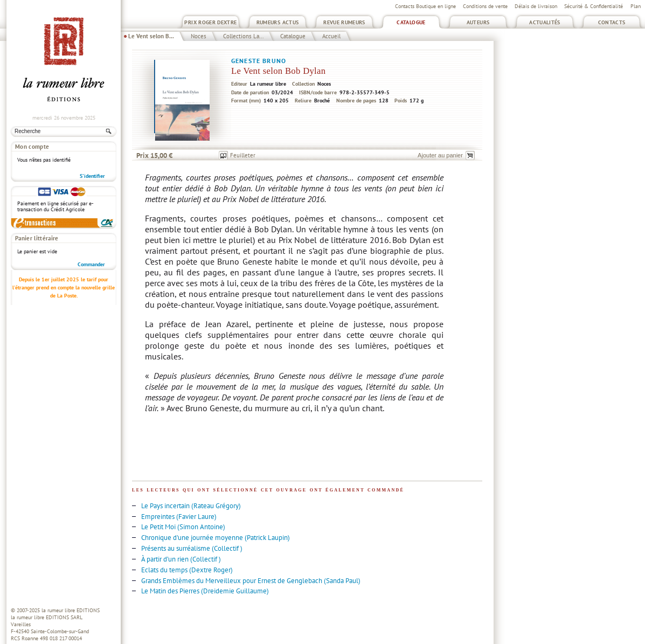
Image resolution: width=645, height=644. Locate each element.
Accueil (331, 36)
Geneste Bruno (259, 61)
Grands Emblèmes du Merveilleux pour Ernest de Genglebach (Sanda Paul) (251, 581)
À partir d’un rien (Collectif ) (181, 559)
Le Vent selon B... (151, 36)
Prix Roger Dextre (210, 22)
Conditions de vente (485, 6)
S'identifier (92, 176)
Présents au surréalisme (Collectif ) (192, 548)
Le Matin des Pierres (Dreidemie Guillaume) (205, 591)
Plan (636, 6)
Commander (91, 264)
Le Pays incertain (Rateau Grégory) (191, 506)
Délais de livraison (536, 6)
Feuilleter (243, 155)
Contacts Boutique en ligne (425, 6)
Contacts (612, 22)
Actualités (545, 22)
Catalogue (411, 22)
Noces (199, 36)
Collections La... (243, 36)
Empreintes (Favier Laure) (179, 517)
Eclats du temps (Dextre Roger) (187, 570)
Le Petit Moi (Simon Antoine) (183, 527)
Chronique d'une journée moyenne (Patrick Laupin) (216, 538)
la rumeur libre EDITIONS (71, 610)
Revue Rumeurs (344, 22)
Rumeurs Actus (278, 22)
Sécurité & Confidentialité (594, 6)
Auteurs (478, 22)
